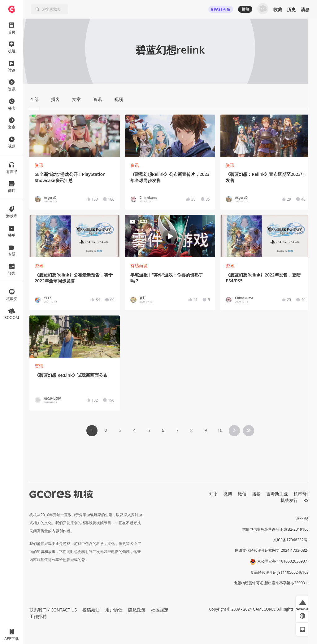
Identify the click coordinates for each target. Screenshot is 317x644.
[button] (302, 602)
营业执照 (303, 518)
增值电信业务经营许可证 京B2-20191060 (276, 529)
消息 (305, 9)
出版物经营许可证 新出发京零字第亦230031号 (272, 583)
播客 (256, 494)
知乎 (214, 494)
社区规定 (160, 610)
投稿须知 (91, 610)
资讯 (39, 165)
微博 (228, 494)
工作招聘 (38, 616)
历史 (291, 9)
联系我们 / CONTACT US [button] (53, 610)
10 (220, 430)
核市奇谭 (302, 494)
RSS (307, 500)
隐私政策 (137, 610)
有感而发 (139, 265)
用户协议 (114, 610)
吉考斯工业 (277, 494)
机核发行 (289, 500)
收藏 (278, 9)
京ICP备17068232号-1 (292, 540)
